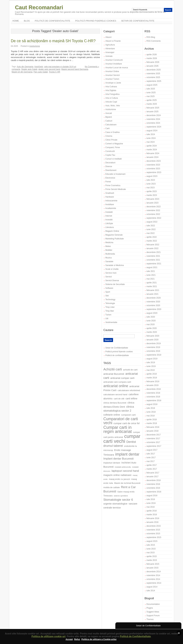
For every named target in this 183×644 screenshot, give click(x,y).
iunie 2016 (151, 503)
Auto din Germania (25, 67)
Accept (69, 639)
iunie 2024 (151, 138)
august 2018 (152, 404)
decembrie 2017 (154, 435)
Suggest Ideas (153, 612)
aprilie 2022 (152, 237)
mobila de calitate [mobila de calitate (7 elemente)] (112, 487)
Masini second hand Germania (75, 69)
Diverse (109, 166)
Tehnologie (110, 303)
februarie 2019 (153, 382)
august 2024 (152, 131)
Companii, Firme (113, 147)
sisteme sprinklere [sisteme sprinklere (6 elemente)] (121, 496)
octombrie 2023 (153, 169)
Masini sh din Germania (22, 72)
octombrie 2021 (153, 260)
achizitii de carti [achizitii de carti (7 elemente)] (130, 370)
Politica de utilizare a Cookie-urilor (99, 639)
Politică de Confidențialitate (135, 636)
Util (107, 319)
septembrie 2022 (154, 218)
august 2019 (152, 359)
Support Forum (153, 616)
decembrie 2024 (154, 115)
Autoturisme (35, 46)
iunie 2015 (151, 549)
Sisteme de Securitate (115, 284)
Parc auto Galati (41, 72)
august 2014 (152, 587)
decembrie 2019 (154, 343)
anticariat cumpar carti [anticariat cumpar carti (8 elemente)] (122, 378)
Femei (108, 182)
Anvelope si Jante (113, 83)
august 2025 (152, 85)
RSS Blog (151, 37)
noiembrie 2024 (153, 119)
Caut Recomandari (39, 7)
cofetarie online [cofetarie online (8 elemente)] (112, 415)
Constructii (110, 151)
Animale (109, 56)
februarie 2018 (153, 427)
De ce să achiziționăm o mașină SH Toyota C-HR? (53, 41)
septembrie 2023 (154, 172)
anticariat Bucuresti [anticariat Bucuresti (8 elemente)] (114, 374)
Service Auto (111, 273)
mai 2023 (151, 188)
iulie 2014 (151, 591)
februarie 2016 (153, 518)
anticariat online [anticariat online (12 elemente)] (116, 386)
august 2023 (152, 176)
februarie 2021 (153, 290)
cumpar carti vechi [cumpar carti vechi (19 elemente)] (122, 439)
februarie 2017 (153, 473)
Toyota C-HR (55, 72)
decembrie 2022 (154, 207)
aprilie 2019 (152, 374)
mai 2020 (151, 324)
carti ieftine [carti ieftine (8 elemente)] (132, 399)
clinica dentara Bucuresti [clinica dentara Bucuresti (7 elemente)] (115, 403)
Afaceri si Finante (113, 41)
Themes (150, 619)
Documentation (153, 604)
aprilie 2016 (152, 511)
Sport (108, 292)
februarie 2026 (153, 62)
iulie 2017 (151, 454)
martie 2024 (152, 150)
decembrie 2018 (154, 389)
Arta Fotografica (112, 94)
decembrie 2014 (154, 572)
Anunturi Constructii (114, 60)
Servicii (109, 277)
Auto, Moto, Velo (113, 106)
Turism (108, 315)
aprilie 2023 (152, 191)
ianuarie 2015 (153, 568)
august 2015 (152, 541)
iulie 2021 (151, 271)
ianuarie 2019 (153, 385)
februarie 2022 (153, 245)
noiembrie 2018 (153, 393)
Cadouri (109, 121)
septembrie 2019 (154, 355)
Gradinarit (110, 193)
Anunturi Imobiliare (114, 64)
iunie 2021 (151, 275)
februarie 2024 (153, 153)
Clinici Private (111, 140)
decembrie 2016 (154, 480)
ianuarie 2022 (153, 248)
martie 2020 (152, 332)
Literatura (110, 227)
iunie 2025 (151, 93)
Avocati (109, 113)
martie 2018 (152, 423)
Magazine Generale (114, 235)
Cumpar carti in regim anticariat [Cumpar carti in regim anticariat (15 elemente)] (118, 429)
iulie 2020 (151, 317)
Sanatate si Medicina (115, 265)
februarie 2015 (153, 564)
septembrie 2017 (154, 446)
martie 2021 (152, 286)
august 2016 (152, 496)
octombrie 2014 (153, 579)
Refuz (77, 639)
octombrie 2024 (153, 123)
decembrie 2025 (154, 70)
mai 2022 (151, 233)
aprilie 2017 (152, 465)
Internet (109, 216)
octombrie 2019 (153, 351)
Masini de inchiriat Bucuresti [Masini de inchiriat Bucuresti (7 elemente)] (127, 483)
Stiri (107, 296)
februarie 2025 (153, 108)
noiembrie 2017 (153, 439)
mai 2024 (151, 142)
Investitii (109, 220)
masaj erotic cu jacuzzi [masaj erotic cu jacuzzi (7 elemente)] (119, 479)
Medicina (109, 242)
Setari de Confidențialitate (138, 21)
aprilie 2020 (152, 328)
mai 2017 (151, 461)
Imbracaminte (111, 201)
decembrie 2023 (154, 161)
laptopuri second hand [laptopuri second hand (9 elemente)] (125, 471)
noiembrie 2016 (153, 484)
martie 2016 (152, 515)
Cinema (109, 136)
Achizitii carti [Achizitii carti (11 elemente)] (113, 369)
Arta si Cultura (112, 98)
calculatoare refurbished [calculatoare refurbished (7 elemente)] (129, 390)
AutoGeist (39, 67)
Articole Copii (111, 102)
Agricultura (110, 45)
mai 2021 (151, 279)
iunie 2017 (151, 458)
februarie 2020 (153, 336)
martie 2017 (152, 469)
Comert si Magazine (114, 144)
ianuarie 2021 (153, 294)
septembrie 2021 (154, 264)
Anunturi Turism (112, 79)
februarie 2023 (153, 199)
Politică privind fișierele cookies (96, 21)
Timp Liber (110, 307)
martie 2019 (152, 378)
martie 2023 (152, 195)
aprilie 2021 (152, 283)
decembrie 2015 (154, 526)
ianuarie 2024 (153, 157)
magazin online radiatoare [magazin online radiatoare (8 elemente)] (117, 475)
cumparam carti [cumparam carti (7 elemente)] (128, 415)
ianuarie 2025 (153, 112)
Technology (110, 300)
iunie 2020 (151, 321)
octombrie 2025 (153, 77)
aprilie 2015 (152, 556)
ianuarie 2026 (153, 66)
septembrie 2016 (154, 492)
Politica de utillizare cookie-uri (49, 636)
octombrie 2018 (153, 397)
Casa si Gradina (113, 132)
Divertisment (111, 170)
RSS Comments (154, 41)
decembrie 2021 (154, 252)
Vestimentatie (111, 322)
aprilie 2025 (152, 100)
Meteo (108, 246)
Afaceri (108, 37)
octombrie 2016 (153, 488)
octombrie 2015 (153, 534)
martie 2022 (152, 241)
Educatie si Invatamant (115, 174)
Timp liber (110, 311)
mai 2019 (151, 370)
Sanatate (109, 262)
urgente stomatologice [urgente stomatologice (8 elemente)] (116, 504)
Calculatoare (111, 125)
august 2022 (152, 222)
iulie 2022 (151, 226)
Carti (108, 128)
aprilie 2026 (152, 55)
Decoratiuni (110, 163)
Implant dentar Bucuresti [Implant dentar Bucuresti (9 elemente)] (119, 459)
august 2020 (152, 313)
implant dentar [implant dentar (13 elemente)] (127, 454)
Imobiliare (110, 204)
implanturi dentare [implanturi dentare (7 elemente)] (112, 463)
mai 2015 (151, 553)
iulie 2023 (151, 180)
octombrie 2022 (153, 214)
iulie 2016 (151, 499)
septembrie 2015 (154, 537)
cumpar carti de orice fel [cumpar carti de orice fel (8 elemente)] (127, 423)
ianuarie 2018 (153, 431)
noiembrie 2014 (153, 575)
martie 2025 (152, 104)
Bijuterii (109, 117)
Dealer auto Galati (29, 69)
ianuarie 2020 (153, 340)
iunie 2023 (151, 184)
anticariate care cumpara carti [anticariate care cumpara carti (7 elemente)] (117, 382)
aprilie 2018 (152, 420)
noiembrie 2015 (153, 530)
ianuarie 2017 (153, 477)
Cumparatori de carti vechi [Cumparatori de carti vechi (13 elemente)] (121, 421)
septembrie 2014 (154, 583)
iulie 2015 (151, 545)
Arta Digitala (111, 90)
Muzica (109, 258)
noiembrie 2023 (153, 165)
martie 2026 (152, 58)
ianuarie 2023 (153, 203)
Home (16, 21)
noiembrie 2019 (153, 347)
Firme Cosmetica (113, 185)
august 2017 (152, 450)
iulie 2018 (151, 408)
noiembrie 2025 (153, 74)
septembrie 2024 (154, 127)
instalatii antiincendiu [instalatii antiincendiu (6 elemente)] (123, 467)
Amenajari (110, 52)
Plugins (150, 608)
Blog (27, 21)
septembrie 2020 (154, 309)
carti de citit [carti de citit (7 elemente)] (119, 399)
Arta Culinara (111, 87)
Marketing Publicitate (115, 239)
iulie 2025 (151, 89)
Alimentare (110, 49)
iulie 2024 (151, 134)
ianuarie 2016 (153, 522)
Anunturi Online (112, 71)
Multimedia (110, 254)
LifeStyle (109, 223)
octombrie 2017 (153, 442)
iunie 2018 (151, 412)
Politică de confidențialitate (53, 21)
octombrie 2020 (153, 305)
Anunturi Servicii (113, 75)
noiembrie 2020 (153, 302)
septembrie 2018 (154, 401)
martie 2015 (152, 560)
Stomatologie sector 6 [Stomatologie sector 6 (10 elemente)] (118, 500)
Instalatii (109, 212)
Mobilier (109, 250)
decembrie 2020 (154, 298)
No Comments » (92, 67)
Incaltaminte (111, 208)
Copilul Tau (110, 155)
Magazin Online (112, 231)
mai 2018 (151, 416)
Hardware (110, 197)
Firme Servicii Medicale (116, 189)
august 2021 (152, 267)
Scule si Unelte (112, 269)
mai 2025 (151, 96)
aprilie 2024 (152, 146)
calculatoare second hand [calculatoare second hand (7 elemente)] (115, 394)
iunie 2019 (151, 366)
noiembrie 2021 (153, 256)
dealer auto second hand (49, 69)
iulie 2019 (151, 362)
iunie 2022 (151, 229)
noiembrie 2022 (153, 210)
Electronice (110, 178)
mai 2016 (151, 507)
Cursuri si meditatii (114, 159)
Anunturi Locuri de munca (117, 68)
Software (109, 288)
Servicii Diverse (112, 281)
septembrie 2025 (154, 81)
